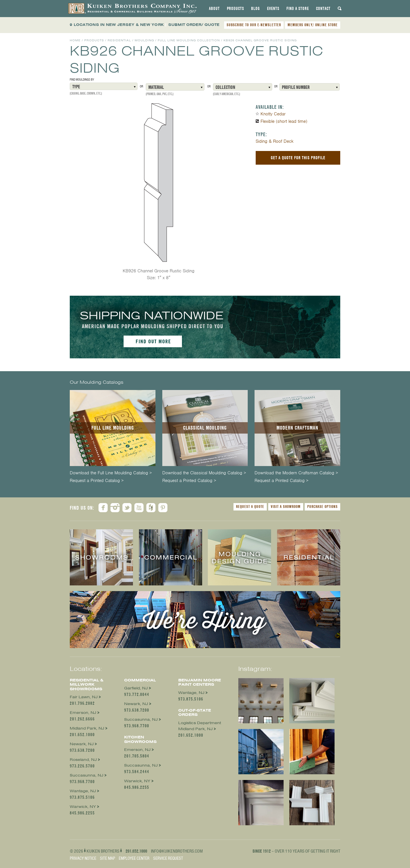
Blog (256, 9)
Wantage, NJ (83, 791)
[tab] (214, 9)
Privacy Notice (83, 858)
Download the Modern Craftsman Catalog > (296, 473)
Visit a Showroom (286, 506)
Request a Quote (250, 506)
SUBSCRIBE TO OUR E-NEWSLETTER (254, 25)
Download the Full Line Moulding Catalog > (111, 473)
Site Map (107, 858)
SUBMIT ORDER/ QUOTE (194, 25)
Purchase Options (322, 506)
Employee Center (134, 858)
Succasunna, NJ (87, 775)
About (214, 9)
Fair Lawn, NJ (84, 697)
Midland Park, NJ (87, 728)
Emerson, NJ (83, 713)
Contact (323, 9)
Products (235, 9)
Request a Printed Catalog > (97, 481)
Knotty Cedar (273, 114)
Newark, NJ (82, 744)
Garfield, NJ (136, 688)
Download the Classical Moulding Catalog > (204, 473)
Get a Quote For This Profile (298, 158)
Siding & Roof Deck (275, 141)
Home (75, 40)
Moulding (144, 40)
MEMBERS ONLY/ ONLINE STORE (313, 25)
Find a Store (298, 9)
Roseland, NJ (83, 760)
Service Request (168, 858)
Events (273, 9)
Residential (119, 40)
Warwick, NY (83, 807)
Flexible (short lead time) (284, 121)
